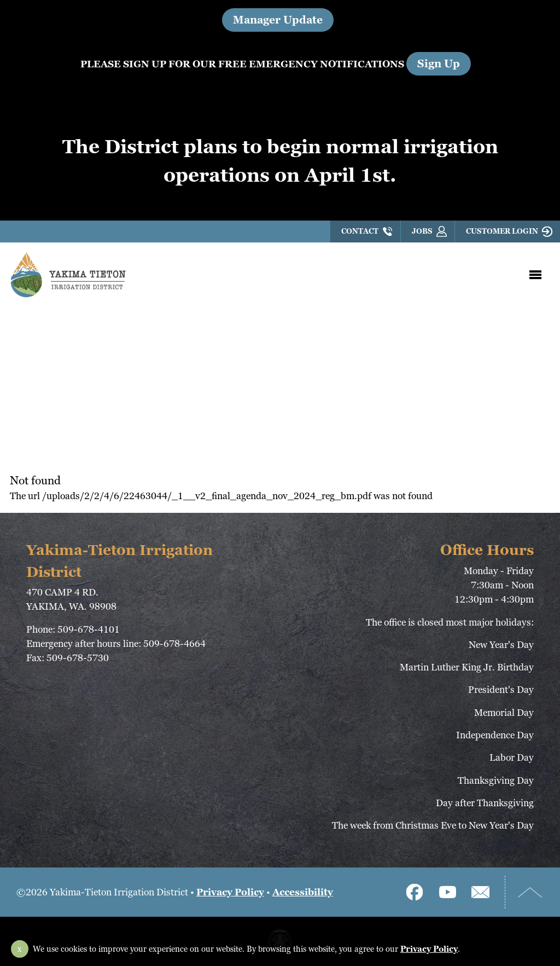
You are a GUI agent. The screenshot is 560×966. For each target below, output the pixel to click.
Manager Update (278, 20)
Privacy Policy (230, 892)
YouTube (447, 892)
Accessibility (303, 892)
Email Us (480, 892)
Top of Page (530, 892)
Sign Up (439, 64)
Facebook (415, 892)
